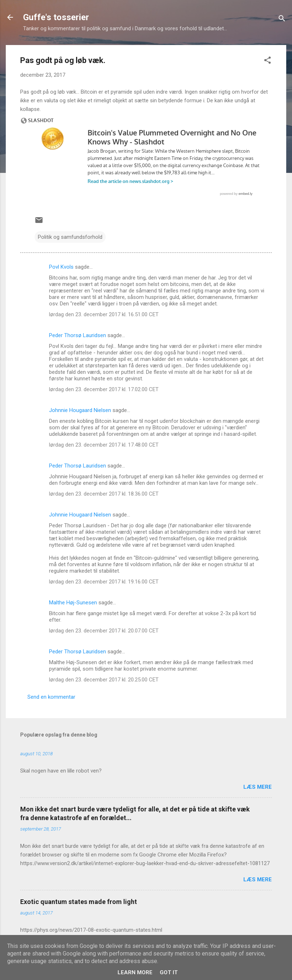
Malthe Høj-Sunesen (73, 603)
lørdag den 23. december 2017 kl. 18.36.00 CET (104, 494)
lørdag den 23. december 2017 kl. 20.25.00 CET (104, 680)
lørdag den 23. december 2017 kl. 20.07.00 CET (104, 631)
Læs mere (258, 787)
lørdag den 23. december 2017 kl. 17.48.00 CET (104, 445)
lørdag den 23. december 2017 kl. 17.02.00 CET (104, 389)
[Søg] (282, 20)
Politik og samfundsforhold (70, 237)
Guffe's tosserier (56, 17)
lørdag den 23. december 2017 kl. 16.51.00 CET (104, 314)
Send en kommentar (51, 697)
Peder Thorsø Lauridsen (78, 335)
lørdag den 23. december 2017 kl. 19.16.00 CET (104, 582)
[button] (267, 61)
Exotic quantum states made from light (79, 902)
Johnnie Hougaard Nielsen (80, 410)
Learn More (135, 972)
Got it (169, 972)
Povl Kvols (61, 267)
